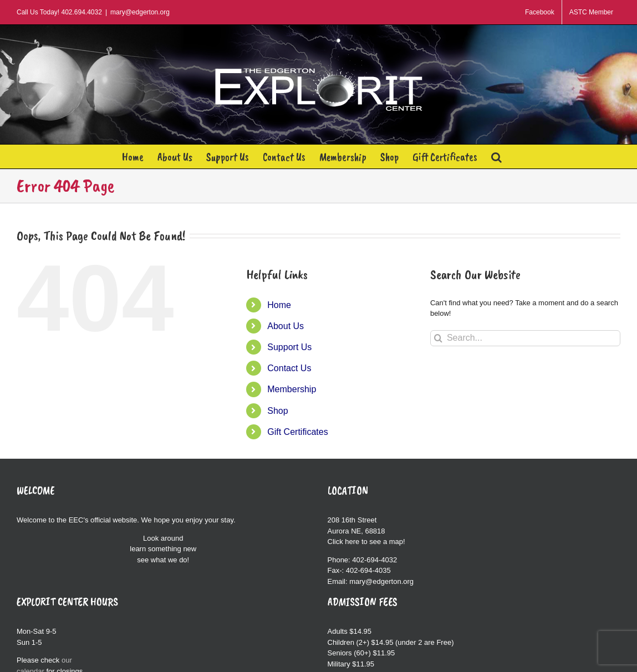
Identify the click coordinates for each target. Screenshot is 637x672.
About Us (286, 326)
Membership (292, 389)
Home (279, 305)
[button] (496, 157)
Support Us (289, 347)
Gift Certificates (297, 432)
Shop (277, 411)
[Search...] (525, 338)
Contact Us (289, 368)
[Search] (438, 338)
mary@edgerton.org (140, 12)
